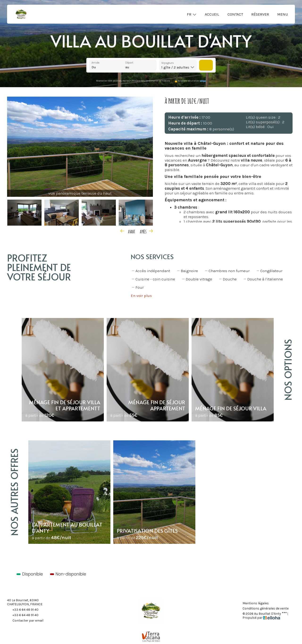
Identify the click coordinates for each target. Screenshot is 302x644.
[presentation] (128, 231)
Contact (235, 14)
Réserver (260, 14)
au (127, 67)
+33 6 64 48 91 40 (23, 610)
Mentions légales (256, 603)
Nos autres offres (14, 492)
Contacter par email (25, 621)
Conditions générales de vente (266, 609)
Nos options (288, 370)
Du (94, 67)
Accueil (212, 14)
